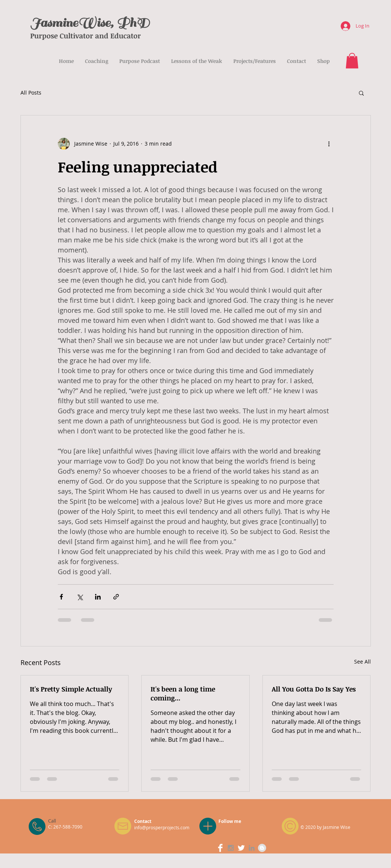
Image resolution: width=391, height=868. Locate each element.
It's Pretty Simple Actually (71, 689)
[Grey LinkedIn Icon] (252, 848)
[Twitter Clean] (241, 848)
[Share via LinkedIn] (98, 597)
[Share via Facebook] (61, 597)
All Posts (31, 93)
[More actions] (329, 144)
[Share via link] (116, 597)
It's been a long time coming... (183, 693)
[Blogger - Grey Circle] (262, 848)
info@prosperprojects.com (162, 827)
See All (362, 662)
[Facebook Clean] (220, 848)
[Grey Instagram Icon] (231, 848)
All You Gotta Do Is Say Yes (314, 689)
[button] (352, 61)
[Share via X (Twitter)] (80, 597)
